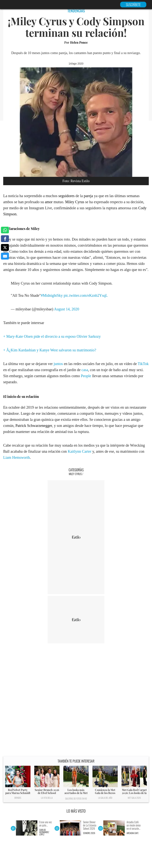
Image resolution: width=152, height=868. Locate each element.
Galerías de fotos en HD (76, 798)
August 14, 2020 (67, 309)
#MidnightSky (52, 295)
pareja (88, 196)
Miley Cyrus (75, 202)
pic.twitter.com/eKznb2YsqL (86, 295)
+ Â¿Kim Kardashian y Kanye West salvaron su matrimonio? (50, 350)
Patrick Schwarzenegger (34, 426)
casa (85, 370)
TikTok (143, 364)
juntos (58, 364)
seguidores (67, 196)
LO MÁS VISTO (76, 811)
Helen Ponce (79, 42)
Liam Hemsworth (17, 457)
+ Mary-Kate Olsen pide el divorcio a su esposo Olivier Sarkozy (52, 336)
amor (49, 202)
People (86, 376)
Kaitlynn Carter (80, 451)
